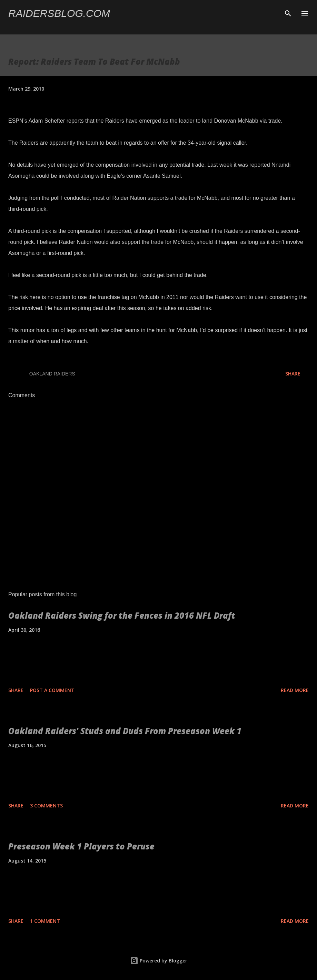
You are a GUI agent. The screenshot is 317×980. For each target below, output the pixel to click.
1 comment (45, 921)
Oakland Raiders (52, 374)
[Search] (288, 12)
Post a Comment (52, 690)
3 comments (46, 806)
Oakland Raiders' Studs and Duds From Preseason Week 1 (125, 731)
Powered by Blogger (159, 961)
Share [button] (293, 374)
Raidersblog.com (59, 13)
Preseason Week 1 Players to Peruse (81, 846)
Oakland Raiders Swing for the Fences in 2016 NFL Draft (122, 615)
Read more (295, 690)
